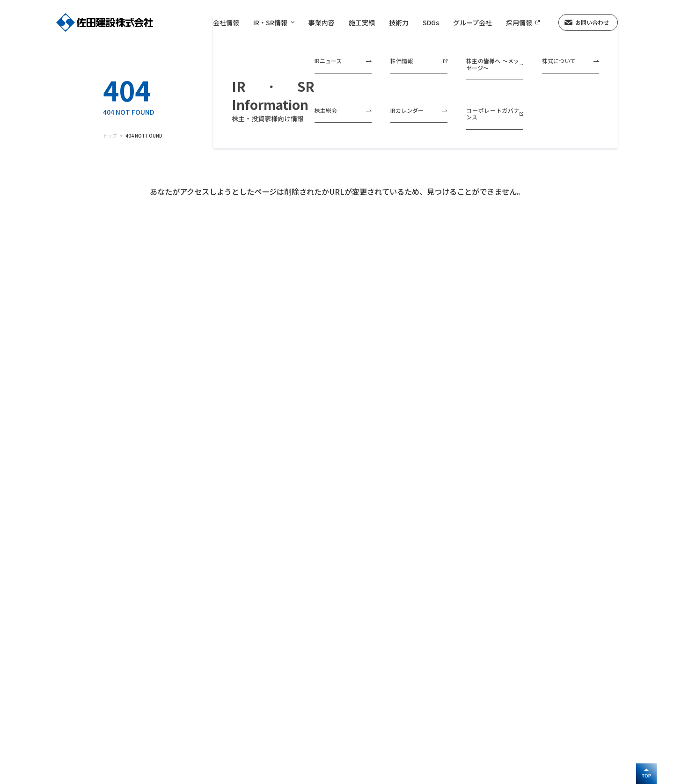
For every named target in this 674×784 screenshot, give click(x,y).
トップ (110, 136)
